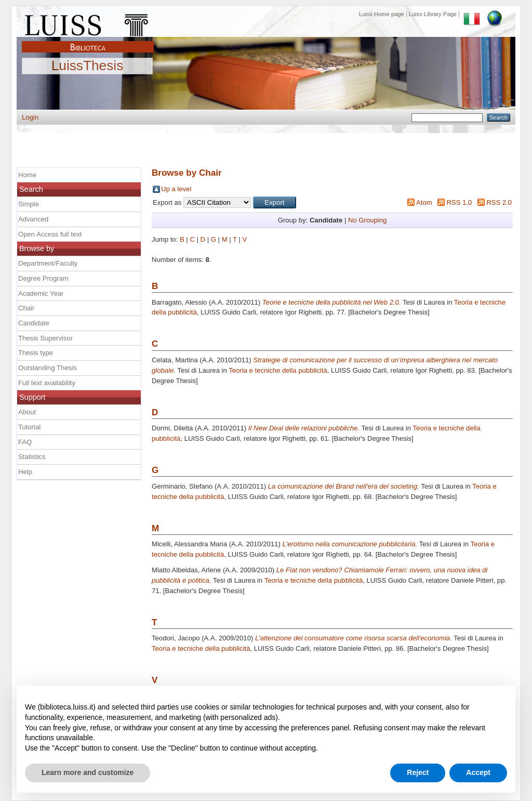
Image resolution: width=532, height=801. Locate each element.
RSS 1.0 (459, 202)
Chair (26, 308)
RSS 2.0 (499, 202)
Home (27, 175)
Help (25, 472)
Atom (424, 202)
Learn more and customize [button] (88, 772)
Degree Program (43, 278)
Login (30, 117)
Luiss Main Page (88, 23)
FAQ (25, 442)
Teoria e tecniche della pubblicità (278, 370)
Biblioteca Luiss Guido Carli (88, 41)
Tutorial (29, 427)
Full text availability (47, 383)
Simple (29, 204)
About (27, 412)
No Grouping (367, 220)
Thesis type (36, 353)
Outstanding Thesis (48, 368)
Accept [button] (478, 772)
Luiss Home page (382, 14)
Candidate (34, 323)
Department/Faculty (48, 263)
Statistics (32, 457)
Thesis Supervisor (45, 338)
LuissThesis (88, 66)
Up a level (176, 189)
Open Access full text (50, 234)
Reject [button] (418, 772)
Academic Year (41, 293)
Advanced (33, 219)
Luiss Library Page (433, 14)
